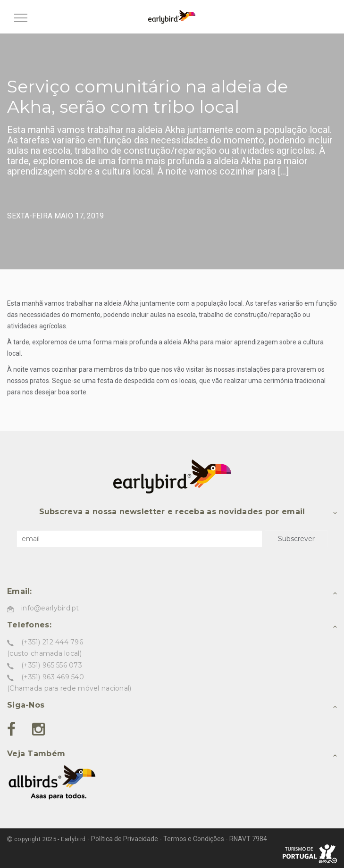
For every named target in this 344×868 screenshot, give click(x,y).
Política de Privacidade (125, 839)
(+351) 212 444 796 (52, 642)
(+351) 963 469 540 (53, 677)
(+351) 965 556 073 (52, 665)
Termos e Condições (194, 839)
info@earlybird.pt (50, 608)
